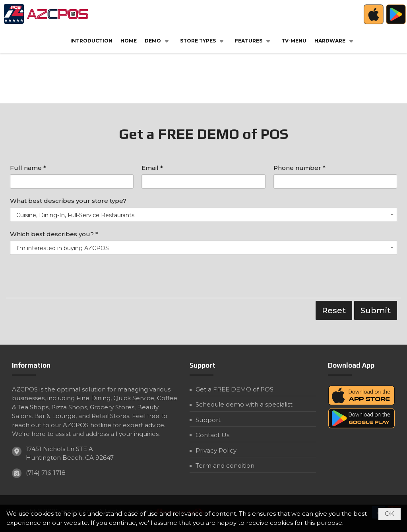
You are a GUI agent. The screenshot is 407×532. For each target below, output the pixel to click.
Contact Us (212, 435)
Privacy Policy (216, 450)
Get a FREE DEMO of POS (235, 389)
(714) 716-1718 (46, 473)
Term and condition (225, 465)
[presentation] (70, 278)
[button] (158, 40)
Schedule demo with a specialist (244, 404)
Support (208, 420)
